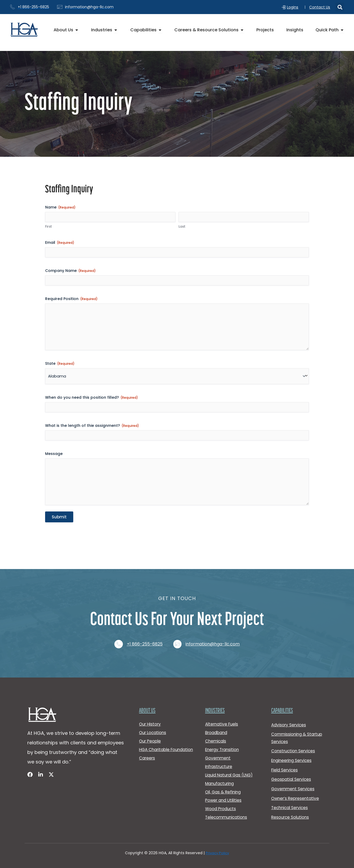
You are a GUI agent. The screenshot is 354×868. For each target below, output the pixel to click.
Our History (151, 712)
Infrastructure (220, 760)
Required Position (71, 299)
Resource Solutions (291, 813)
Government (219, 750)
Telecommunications (227, 817)
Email (60, 242)
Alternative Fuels (223, 712)
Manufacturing (220, 779)
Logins (294, 7)
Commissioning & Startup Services (298, 727)
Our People (151, 731)
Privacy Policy (217, 853)
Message (54, 458)
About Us (148, 698)
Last (182, 227)
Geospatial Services (292, 772)
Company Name (70, 271)
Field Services (285, 761)
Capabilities (284, 698)
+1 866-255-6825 (145, 630)
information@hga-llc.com (215, 630)
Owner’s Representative (297, 792)
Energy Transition (223, 741)
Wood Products (221, 808)
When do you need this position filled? (92, 402)
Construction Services (294, 741)
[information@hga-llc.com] (179, 631)
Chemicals (216, 731)
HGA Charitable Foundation (155, 743)
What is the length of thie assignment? (92, 430)
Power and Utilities (224, 798)
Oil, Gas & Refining (224, 789)
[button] (340, 7)
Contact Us (320, 7)
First (48, 227)
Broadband (217, 722)
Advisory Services (289, 712)
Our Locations (153, 722)
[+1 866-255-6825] (118, 631)
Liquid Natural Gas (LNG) (230, 769)
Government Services (294, 782)
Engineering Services (293, 751)
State (60, 368)
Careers (148, 756)
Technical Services (291, 802)
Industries (216, 698)
